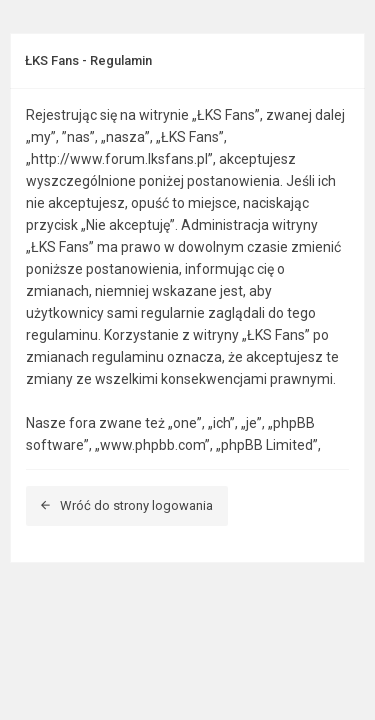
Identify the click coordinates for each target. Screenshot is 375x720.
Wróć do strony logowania (127, 505)
